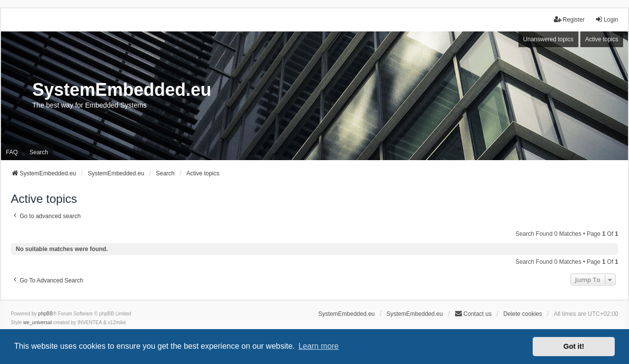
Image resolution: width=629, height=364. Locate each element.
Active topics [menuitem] (602, 39)
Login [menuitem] (607, 19)
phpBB (46, 314)
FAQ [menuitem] (12, 152)
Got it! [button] (574, 346)
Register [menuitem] (569, 19)
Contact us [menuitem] (473, 314)
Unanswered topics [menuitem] (548, 39)
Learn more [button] (318, 346)
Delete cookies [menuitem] (523, 314)
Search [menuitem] (39, 152)
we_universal (37, 322)
